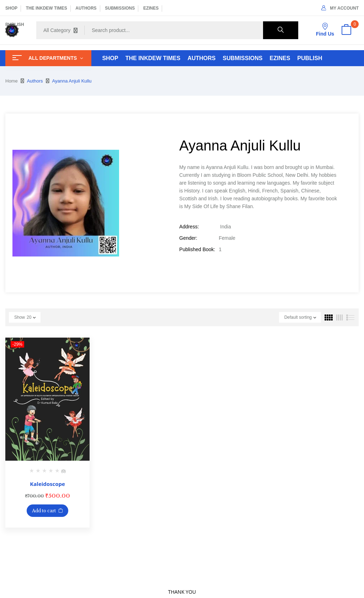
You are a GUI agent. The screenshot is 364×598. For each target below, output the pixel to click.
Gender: (188, 238)
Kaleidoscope (47, 484)
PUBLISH (15, 25)
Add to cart (44, 511)
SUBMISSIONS (120, 8)
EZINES (151, 8)
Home (12, 81)
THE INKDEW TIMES (47, 8)
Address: (189, 227)
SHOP (11, 8)
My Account (340, 8)
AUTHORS (86, 8)
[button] (346, 30)
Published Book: (197, 249)
